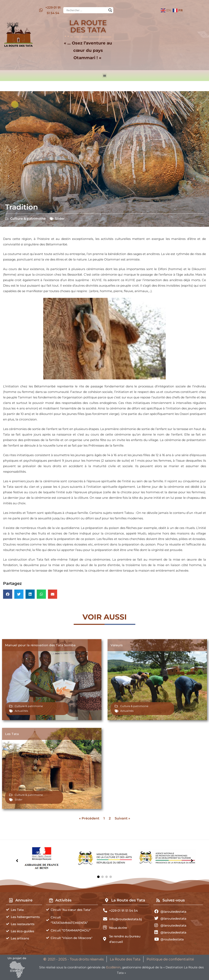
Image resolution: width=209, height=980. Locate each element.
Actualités (21, 711)
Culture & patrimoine (28, 219)
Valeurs (117, 645)
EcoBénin (113, 967)
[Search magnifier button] (110, 10)
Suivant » (122, 818)
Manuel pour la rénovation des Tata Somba (40, 645)
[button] (105, 76)
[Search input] (86, 10)
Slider (60, 219)
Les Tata (12, 734)
